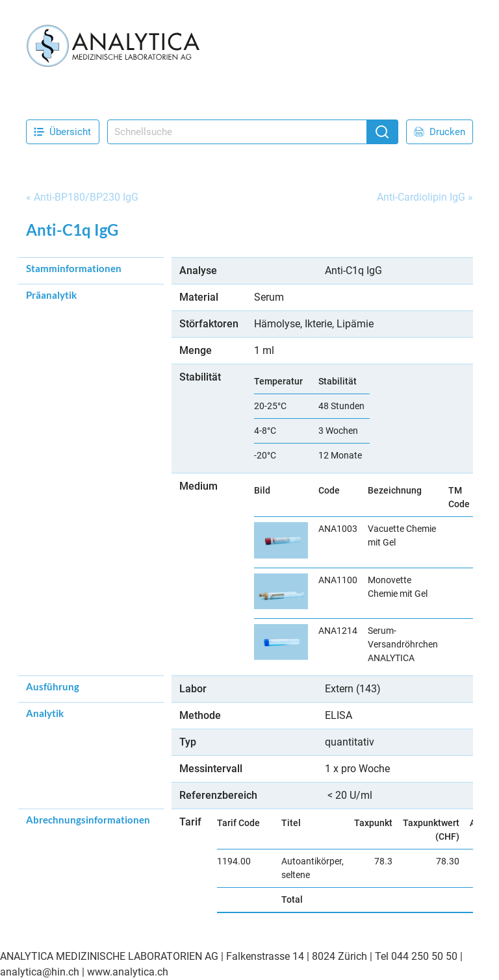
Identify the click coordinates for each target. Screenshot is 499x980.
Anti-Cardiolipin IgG (421, 197)
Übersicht (62, 132)
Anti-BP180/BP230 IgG (86, 197)
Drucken (440, 132)
